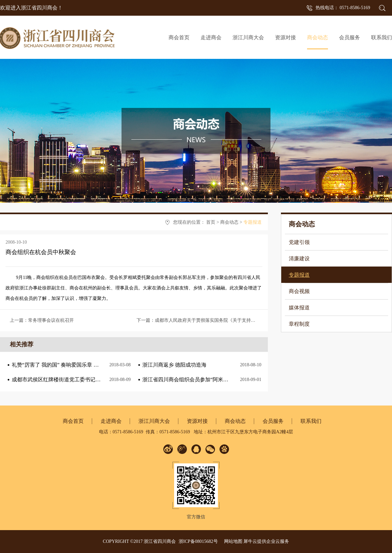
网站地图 (232, 541)
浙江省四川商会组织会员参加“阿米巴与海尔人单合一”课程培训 (215, 380)
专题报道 (253, 222)
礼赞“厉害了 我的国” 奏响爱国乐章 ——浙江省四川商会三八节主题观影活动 (100, 365)
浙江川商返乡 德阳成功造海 (174, 365)
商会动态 (229, 222)
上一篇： (42, 320)
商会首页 (179, 37)
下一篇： (237, 320)
